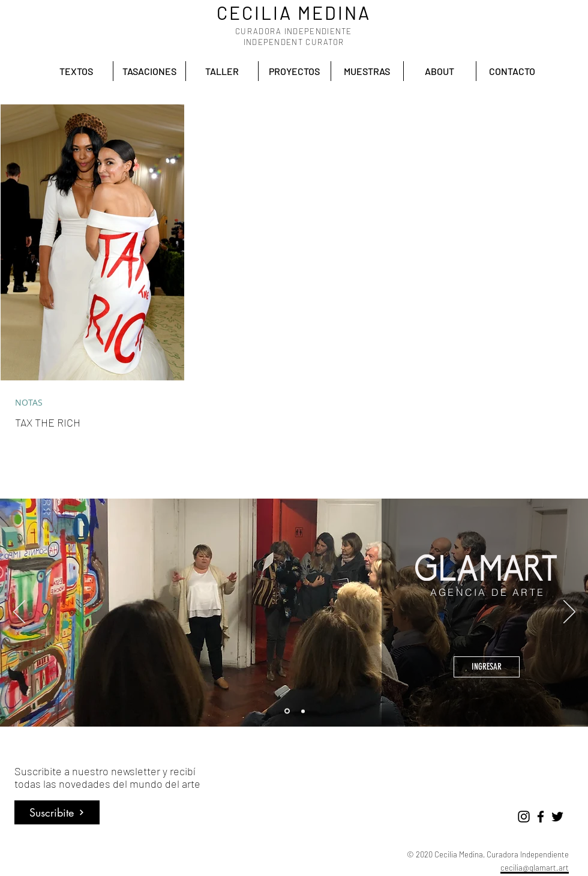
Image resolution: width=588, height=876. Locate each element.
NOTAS (29, 402)
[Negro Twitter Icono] (557, 817)
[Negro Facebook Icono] (541, 817)
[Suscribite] (57, 812)
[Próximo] (569, 613)
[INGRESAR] (487, 667)
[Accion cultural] (303, 711)
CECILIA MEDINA (294, 13)
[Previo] (19, 613)
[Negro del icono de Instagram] (524, 817)
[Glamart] (287, 711)
